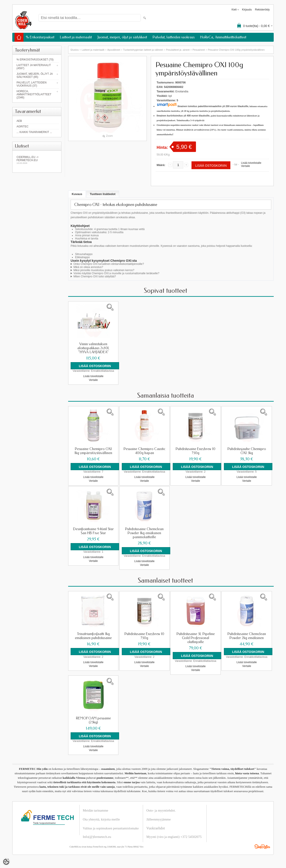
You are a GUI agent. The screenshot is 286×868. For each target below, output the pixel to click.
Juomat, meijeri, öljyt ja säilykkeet (122, 37)
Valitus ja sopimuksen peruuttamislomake (111, 828)
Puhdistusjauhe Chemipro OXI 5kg (247, 451)
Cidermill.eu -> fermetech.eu (37, 160)
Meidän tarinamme (96, 810)
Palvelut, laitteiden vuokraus (174, 37)
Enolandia (182, 91)
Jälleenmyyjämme (159, 819)
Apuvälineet (114, 50)
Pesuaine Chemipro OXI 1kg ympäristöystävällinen (93, 451)
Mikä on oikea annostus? (88, 267)
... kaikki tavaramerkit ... (34, 132)
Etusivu (75, 50)
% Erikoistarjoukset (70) (35, 60)
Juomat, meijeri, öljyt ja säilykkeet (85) (35, 75)
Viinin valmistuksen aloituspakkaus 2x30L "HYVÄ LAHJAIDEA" (93, 348)
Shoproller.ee (262, 846)
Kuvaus (77, 194)
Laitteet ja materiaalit (76, 37)
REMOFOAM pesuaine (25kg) (93, 720)
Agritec (22, 127)
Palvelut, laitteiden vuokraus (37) (32, 84)
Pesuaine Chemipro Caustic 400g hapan (144, 451)
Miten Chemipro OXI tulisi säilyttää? (95, 276)
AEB (19, 121)
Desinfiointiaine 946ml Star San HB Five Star (93, 531)
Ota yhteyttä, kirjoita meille (101, 819)
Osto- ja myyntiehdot (161, 810)
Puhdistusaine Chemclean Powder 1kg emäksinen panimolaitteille (144, 533)
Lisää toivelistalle (251, 163)
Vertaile (246, 166)
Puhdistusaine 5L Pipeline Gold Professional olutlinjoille (196, 638)
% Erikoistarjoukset (40, 37)
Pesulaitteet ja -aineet (178, 50)
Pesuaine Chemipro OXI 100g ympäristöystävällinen (236, 50)
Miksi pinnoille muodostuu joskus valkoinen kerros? (104, 270)
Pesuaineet (199, 50)
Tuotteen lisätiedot (103, 194)
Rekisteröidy (262, 10)
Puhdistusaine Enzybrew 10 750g (196, 451)
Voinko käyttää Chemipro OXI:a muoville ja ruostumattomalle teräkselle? (116, 273)
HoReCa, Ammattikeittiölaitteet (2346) (34, 94)
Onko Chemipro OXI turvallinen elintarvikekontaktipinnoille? (109, 264)
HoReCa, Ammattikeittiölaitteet (223, 37)
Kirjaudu (247, 10)
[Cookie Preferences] (6, 862)
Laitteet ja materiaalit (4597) (34, 67)
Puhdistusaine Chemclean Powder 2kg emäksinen (247, 636)
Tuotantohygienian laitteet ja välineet (143, 50)
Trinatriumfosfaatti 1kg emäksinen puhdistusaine (93, 636)
